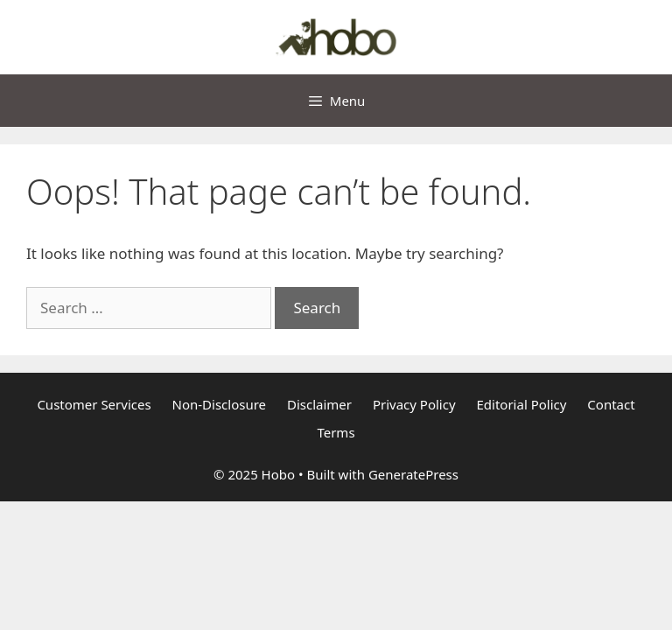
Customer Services (94, 404)
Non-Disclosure (220, 404)
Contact (611, 404)
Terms (336, 432)
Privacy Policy (414, 404)
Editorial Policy (522, 404)
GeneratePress (413, 474)
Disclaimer (319, 404)
